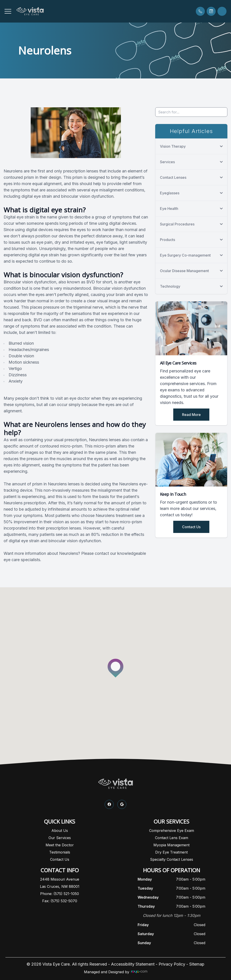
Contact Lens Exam (172, 838)
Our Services (60, 838)
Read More (191, 415)
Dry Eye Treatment (171, 852)
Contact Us (191, 527)
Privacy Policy (172, 964)
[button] (8, 11)
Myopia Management (171, 845)
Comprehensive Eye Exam (172, 831)
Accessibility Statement (133, 964)
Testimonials (60, 852)
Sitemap (197, 964)
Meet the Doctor (60, 845)
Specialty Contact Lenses (172, 859)
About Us (60, 831)
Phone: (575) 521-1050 (60, 894)
